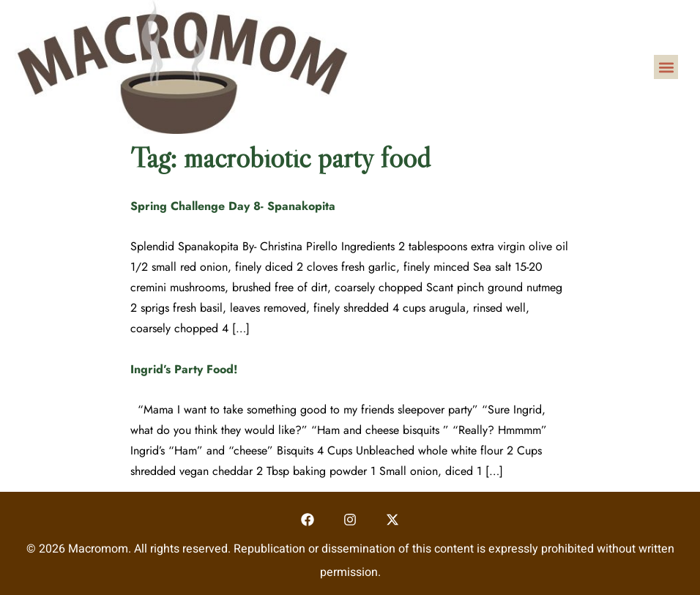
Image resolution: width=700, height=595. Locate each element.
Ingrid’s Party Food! (184, 369)
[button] (666, 67)
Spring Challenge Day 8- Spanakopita (233, 206)
